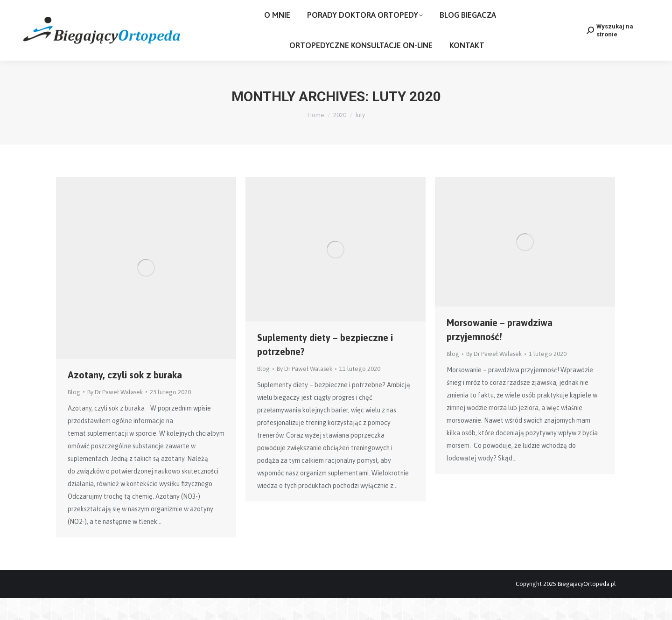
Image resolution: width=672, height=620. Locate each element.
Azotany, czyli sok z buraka (125, 397)
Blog (74, 414)
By (115, 414)
